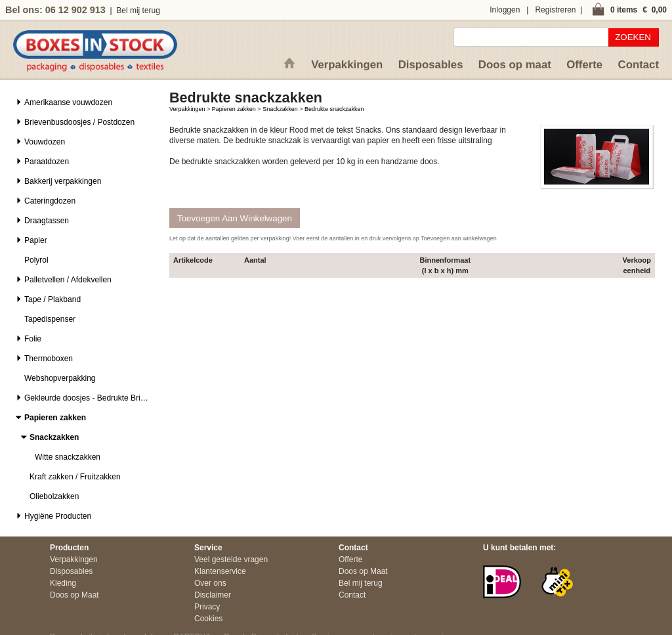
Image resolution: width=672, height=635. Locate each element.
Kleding (63, 583)
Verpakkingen (347, 65)
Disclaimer (213, 595)
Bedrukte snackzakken (334, 109)
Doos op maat (515, 65)
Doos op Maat (74, 595)
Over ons (210, 583)
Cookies (208, 619)
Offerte (584, 65)
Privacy (207, 607)
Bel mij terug (138, 11)
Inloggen (505, 10)
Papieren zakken (234, 109)
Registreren (555, 10)
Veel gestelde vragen (231, 559)
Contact (639, 65)
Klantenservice (220, 571)
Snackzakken (280, 109)
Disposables (431, 65)
